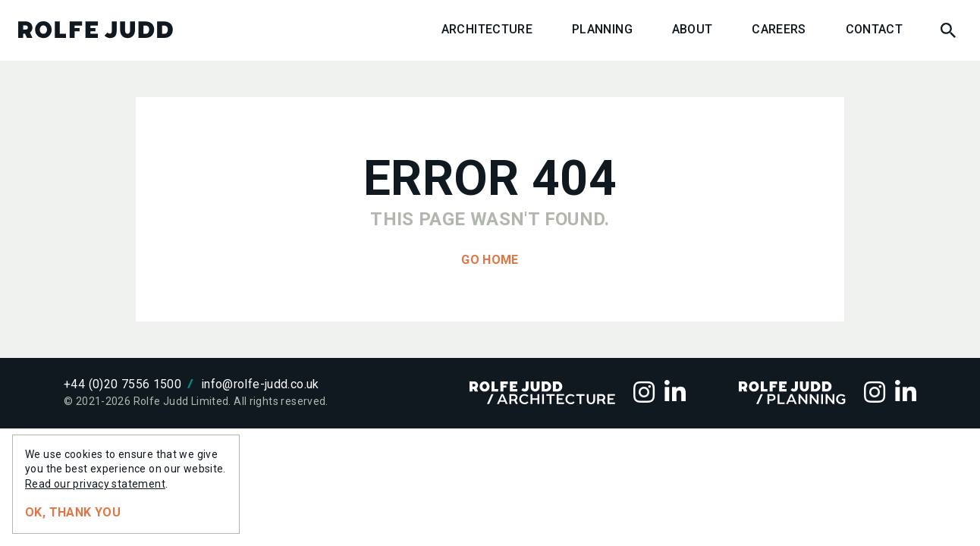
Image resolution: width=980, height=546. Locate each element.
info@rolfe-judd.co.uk (260, 384)
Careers (779, 30)
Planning (602, 30)
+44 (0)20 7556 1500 (122, 384)
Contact (875, 30)
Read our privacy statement (95, 484)
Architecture (487, 30)
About (693, 30)
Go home (490, 260)
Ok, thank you (73, 512)
